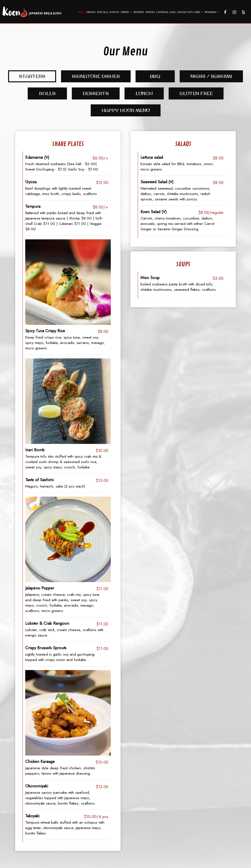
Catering (162, 12)
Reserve (139, 12)
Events (114, 12)
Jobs (173, 12)
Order (126, 12)
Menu (81, 12)
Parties (150, 12)
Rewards (212, 12)
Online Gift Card (190, 12)
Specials (102, 12)
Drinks (91, 12)
